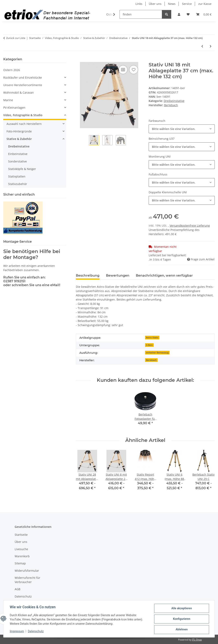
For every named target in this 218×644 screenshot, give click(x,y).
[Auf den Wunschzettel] (134, 70)
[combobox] (182, 129)
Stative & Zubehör (19, 139)
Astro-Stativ (152, 338)
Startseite (21, 535)
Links (139, 4)
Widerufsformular (27, 571)
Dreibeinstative (174, 101)
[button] (179, 14)
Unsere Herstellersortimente (23, 85)
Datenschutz (36, 631)
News (172, 4)
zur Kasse (205, 4)
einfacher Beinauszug (157, 353)
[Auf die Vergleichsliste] (123, 70)
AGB (17, 589)
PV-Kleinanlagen (14, 108)
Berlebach (151, 360)
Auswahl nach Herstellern (24, 124)
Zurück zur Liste (16, 38)
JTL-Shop (197, 640)
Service (187, 4)
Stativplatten (17, 176)
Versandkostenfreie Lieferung (190, 226)
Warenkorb (22, 556)
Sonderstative (17, 161)
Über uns (155, 4)
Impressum (17, 631)
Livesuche (21, 549)
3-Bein (149, 345)
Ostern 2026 (12, 70)
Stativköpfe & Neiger (22, 169)
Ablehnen (181, 630)
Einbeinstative (18, 154)
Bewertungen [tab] (118, 275)
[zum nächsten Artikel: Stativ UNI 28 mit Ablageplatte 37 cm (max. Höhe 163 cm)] (211, 46)
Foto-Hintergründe (19, 131)
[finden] (141, 14)
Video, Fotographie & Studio (23, 115)
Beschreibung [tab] (88, 275)
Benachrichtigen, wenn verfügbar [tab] (164, 275)
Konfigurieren (181, 619)
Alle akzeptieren (181, 608)
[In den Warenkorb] (79, 60)
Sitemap (20, 563)
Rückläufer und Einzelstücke (23, 77)
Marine (8, 100)
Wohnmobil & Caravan (19, 93)
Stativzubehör (18, 184)
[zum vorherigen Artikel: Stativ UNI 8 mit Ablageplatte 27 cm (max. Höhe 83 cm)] (202, 46)
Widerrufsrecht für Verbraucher (27, 580)
